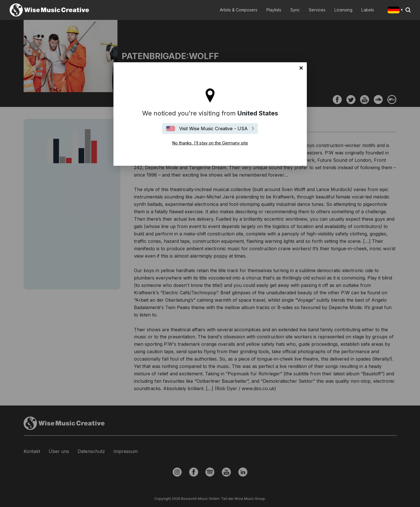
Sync (295, 10)
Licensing (343, 10)
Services (317, 10)
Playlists (274, 10)
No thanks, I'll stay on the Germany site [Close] (301, 68)
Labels (368, 10)
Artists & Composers (239, 10)
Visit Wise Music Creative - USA (213, 129)
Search (408, 10)
